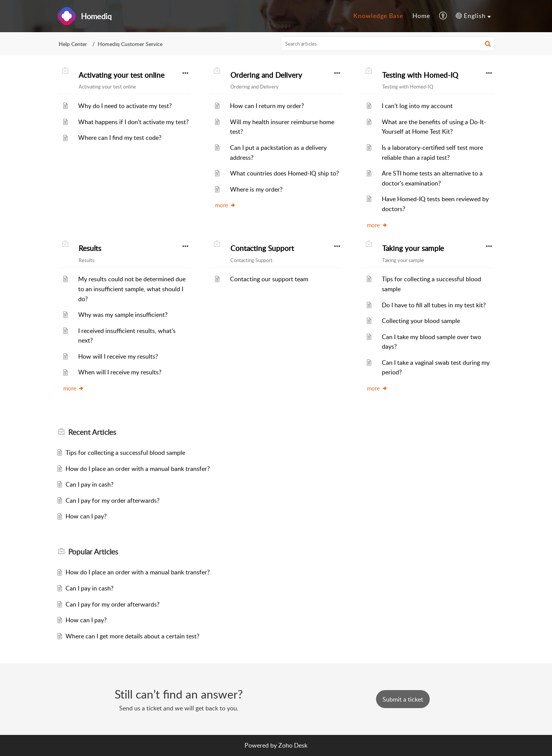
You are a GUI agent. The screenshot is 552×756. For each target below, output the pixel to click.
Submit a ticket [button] (403, 699)
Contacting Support (262, 248)
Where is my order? (256, 189)
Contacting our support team (269, 279)
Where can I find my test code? (120, 138)
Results (90, 248)
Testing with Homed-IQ (420, 75)
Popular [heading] (93, 552)
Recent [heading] (92, 432)
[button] (443, 16)
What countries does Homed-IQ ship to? (284, 173)
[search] (388, 44)
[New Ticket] (403, 699)
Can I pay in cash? (90, 484)
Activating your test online (122, 75)
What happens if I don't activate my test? (133, 122)
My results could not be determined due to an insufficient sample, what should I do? (132, 289)
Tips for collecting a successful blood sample (125, 453)
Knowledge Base (378, 16)
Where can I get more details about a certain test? (132, 636)
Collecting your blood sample (421, 321)
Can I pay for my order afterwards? (113, 500)
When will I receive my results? (120, 372)
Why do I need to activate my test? (125, 106)
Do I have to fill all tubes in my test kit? (434, 305)
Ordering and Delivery (266, 75)
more (225, 205)
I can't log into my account (417, 106)
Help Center (73, 44)
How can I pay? (86, 516)
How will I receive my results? (118, 356)
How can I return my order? (267, 106)
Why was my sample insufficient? (123, 315)
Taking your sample (413, 248)
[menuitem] (378, 16)
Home (421, 16)
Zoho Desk (293, 745)
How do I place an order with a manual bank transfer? (138, 469)
